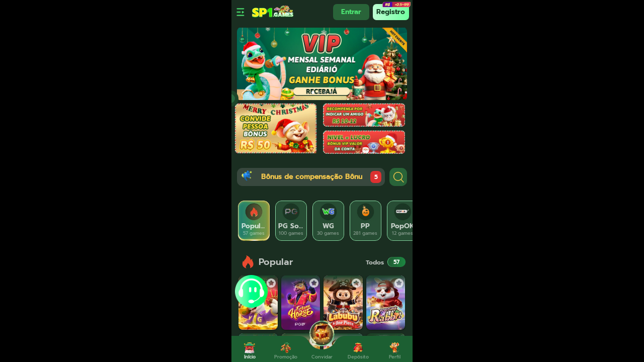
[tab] (254, 221)
